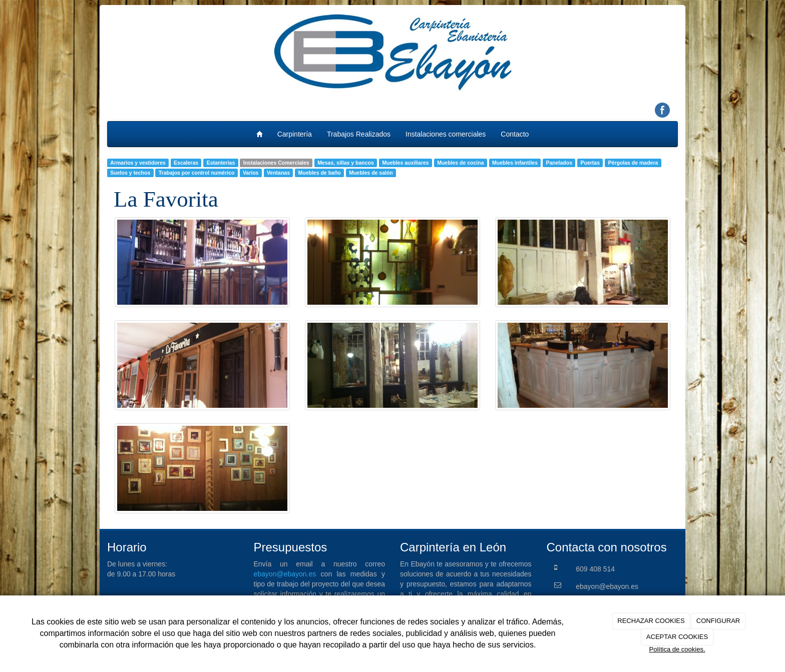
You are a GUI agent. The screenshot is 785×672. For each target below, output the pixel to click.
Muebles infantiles (515, 163)
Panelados (559, 163)
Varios (251, 173)
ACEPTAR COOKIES (677, 637)
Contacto (515, 134)
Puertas (591, 163)
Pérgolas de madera (633, 163)
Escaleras (186, 163)
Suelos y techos (130, 173)
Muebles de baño (320, 173)
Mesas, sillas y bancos (346, 163)
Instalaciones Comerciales (276, 163)
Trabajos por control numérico (197, 173)
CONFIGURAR (718, 621)
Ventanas (278, 173)
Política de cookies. (677, 649)
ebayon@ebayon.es (285, 574)
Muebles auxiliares (405, 163)
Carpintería (295, 134)
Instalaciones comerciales (446, 134)
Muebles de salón (371, 173)
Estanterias (221, 163)
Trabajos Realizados (359, 134)
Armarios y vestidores (138, 163)
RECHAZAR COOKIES (651, 621)
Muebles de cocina (460, 163)
